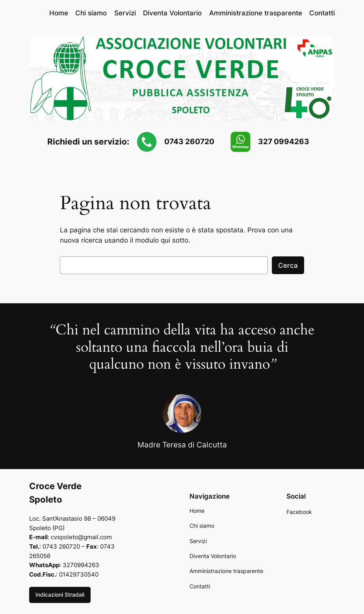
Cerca (288, 265)
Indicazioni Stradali (60, 595)
